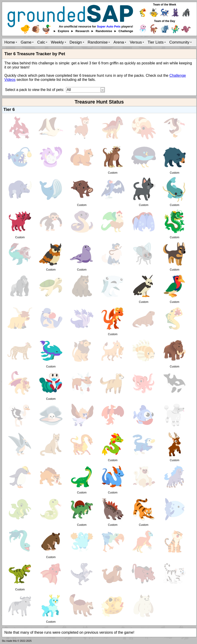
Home (10, 42)
